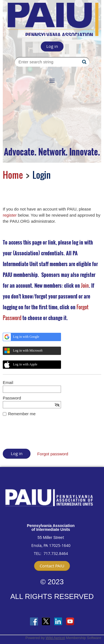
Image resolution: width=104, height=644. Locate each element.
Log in (52, 46)
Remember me (22, 414)
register (10, 215)
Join (85, 285)
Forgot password (53, 454)
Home (13, 175)
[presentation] (45, 435)
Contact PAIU (52, 566)
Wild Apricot (55, 638)
